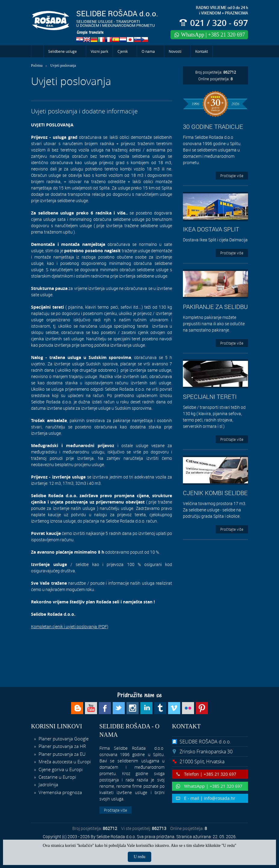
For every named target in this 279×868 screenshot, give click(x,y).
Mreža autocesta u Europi (64, 761)
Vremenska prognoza (60, 792)
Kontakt (202, 51)
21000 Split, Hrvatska (202, 761)
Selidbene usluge (63, 51)
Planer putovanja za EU (61, 754)
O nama (148, 51)
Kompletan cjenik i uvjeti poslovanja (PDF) (70, 626)
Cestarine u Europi (57, 777)
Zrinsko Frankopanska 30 (206, 752)
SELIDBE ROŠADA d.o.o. (205, 742)
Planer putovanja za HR (62, 746)
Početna (37, 51)
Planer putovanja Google (63, 739)
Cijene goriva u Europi (60, 769)
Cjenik (123, 51)
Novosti (175, 51)
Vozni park (99, 51)
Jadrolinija (48, 784)
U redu (140, 857)
